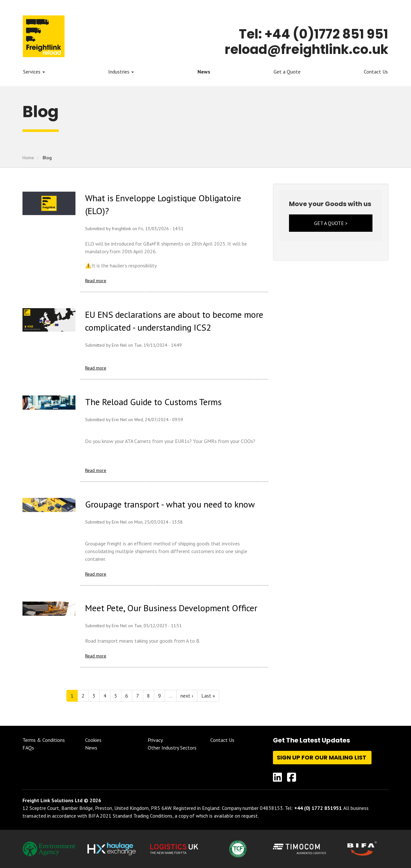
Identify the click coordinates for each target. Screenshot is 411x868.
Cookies (93, 740)
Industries (121, 72)
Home (28, 158)
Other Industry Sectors (172, 748)
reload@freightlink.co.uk (306, 49)
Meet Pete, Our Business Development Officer (171, 608)
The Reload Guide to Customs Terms (153, 402)
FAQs (28, 748)
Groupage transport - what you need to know (170, 504)
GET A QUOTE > (331, 223)
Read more (96, 281)
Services (34, 72)
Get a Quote (287, 72)
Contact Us (376, 72)
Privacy (155, 740)
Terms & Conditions (44, 740)
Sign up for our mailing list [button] (322, 757)
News (204, 72)
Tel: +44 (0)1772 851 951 (314, 34)
